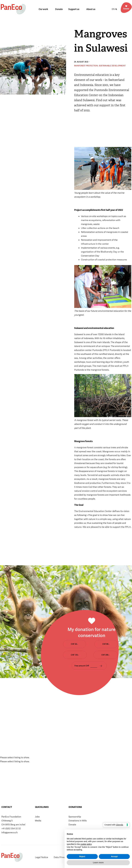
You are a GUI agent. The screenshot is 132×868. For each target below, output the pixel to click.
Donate (59, 9)
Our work (44, 9)
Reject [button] (82, 856)
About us (92, 9)
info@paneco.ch (9, 832)
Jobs (37, 817)
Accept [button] (114, 856)
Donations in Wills (78, 821)
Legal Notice (42, 857)
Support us (75, 9)
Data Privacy (60, 857)
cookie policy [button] (86, 844)
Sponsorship (75, 817)
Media (38, 821)
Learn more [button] (98, 863)
